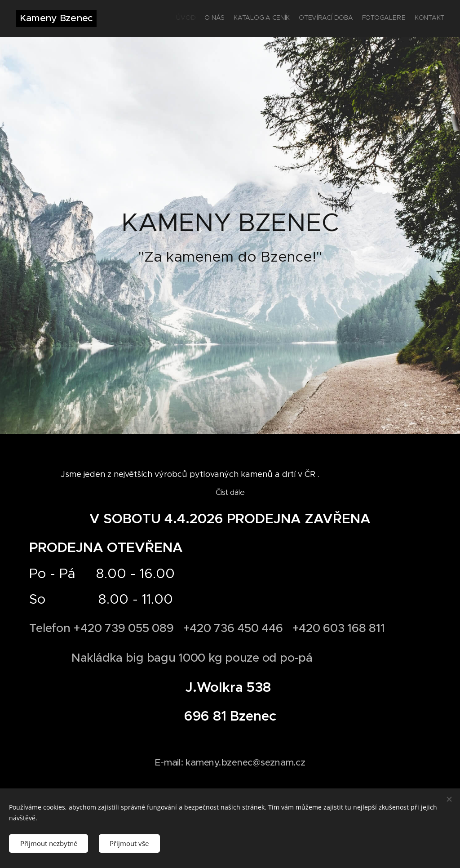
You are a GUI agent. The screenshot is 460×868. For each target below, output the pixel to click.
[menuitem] (400, 18)
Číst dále (230, 492)
